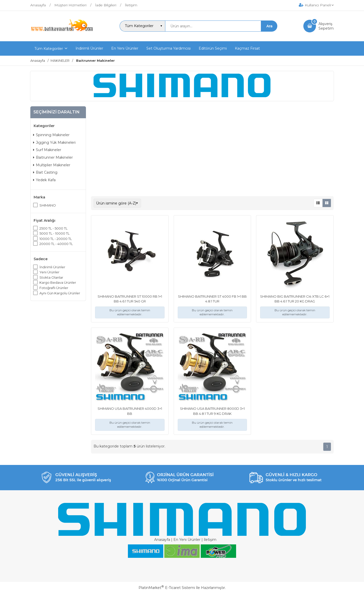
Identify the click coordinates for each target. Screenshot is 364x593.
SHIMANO (48, 205)
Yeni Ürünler (49, 272)
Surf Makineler (47, 150)
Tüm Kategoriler (49, 49)
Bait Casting (45, 172)
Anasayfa (162, 540)
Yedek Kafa (44, 180)
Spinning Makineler (51, 135)
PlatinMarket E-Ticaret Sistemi (167, 588)
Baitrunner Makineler (53, 157)
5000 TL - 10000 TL (54, 233)
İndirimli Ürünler (52, 267)
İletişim (210, 540)
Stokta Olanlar (51, 277)
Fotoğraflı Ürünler (54, 288)
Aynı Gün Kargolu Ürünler (60, 293)
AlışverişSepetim (326, 26)
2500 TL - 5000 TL (53, 228)
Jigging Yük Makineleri (54, 142)
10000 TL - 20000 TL (56, 239)
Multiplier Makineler (52, 165)
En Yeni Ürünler (187, 540)
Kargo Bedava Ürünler (58, 282)
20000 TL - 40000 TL (56, 244)
